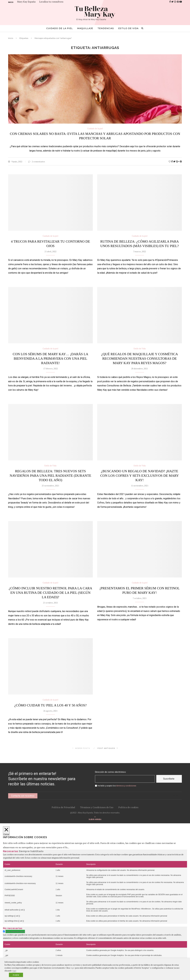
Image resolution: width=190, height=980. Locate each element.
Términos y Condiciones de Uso (97, 807)
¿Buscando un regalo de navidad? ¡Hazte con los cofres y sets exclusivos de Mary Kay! (139, 476)
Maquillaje (85, 28)
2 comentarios (37, 162)
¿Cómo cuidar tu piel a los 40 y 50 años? (50, 705)
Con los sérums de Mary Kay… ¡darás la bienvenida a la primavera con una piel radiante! (50, 359)
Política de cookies (128, 807)
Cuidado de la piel (60, 28)
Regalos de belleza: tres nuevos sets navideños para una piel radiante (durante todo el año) (50, 476)
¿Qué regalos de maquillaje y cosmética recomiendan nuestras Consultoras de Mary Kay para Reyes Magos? (140, 359)
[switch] (4, 931)
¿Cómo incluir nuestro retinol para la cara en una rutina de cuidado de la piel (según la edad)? (50, 593)
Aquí (72, 968)
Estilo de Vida (128, 28)
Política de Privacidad (63, 807)
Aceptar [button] (16, 975)
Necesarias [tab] (11, 851)
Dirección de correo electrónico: (111, 772)
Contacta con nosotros (23, 796)
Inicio (11, 2)
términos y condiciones (126, 786)
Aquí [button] (14, 971)
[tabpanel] (95, 888)
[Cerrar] (6, 831)
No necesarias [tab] (13, 928)
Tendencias (106, 28)
